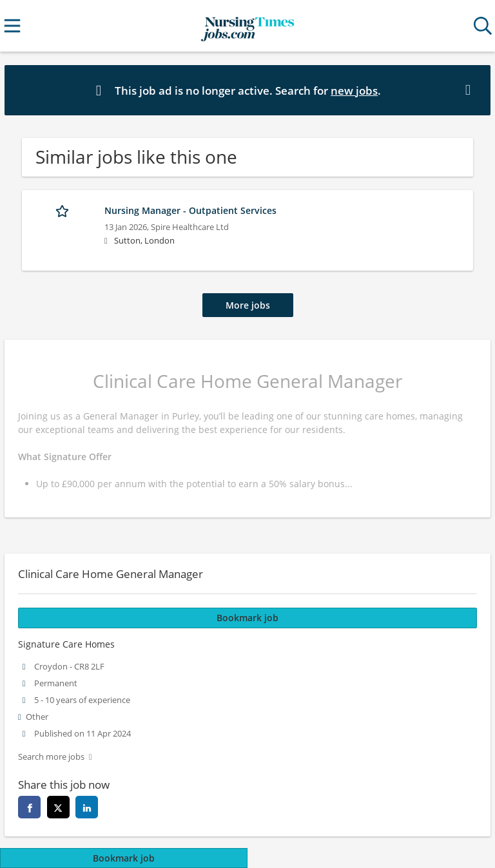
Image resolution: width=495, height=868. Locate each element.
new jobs (354, 91)
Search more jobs (51, 757)
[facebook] (29, 807)
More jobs (248, 305)
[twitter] (58, 807)
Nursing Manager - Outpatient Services (190, 210)
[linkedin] (87, 807)
